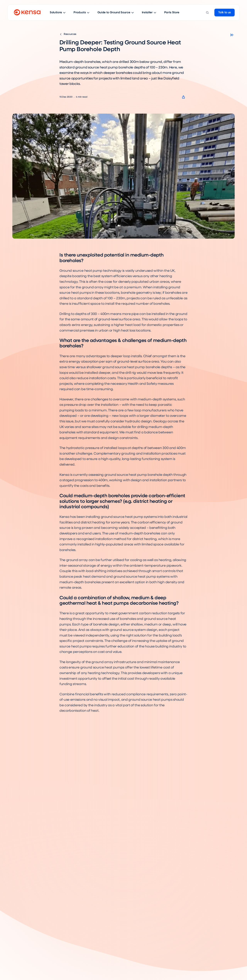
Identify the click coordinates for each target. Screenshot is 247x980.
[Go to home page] (27, 13)
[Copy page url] (183, 97)
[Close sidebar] (232, 35)
